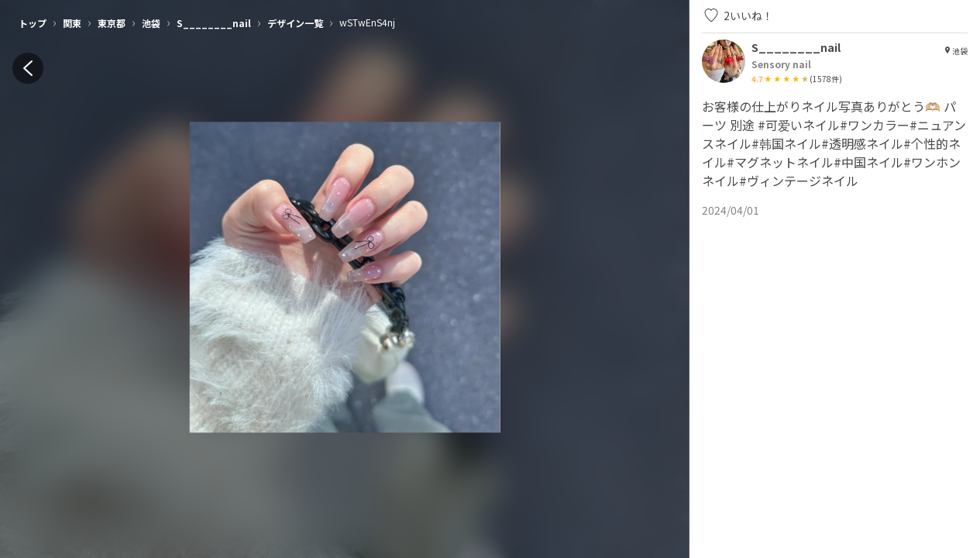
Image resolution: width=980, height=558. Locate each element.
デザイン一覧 (295, 23)
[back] (28, 68)
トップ (33, 23)
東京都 (112, 23)
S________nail (214, 23)
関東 (72, 23)
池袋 (151, 23)
